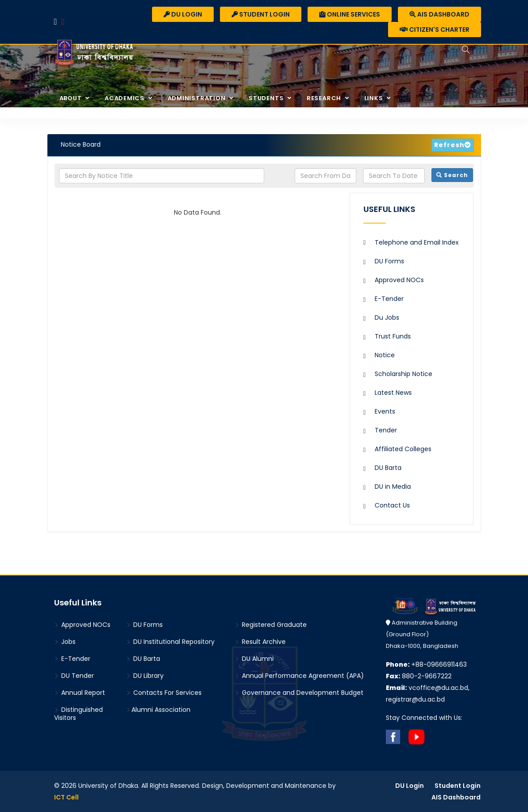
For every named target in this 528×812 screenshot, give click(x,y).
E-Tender (389, 299)
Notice (385, 355)
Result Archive (260, 642)
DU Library (145, 676)
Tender (386, 430)
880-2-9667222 (419, 676)
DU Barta (388, 468)
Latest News (393, 393)
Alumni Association (158, 710)
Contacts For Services (164, 693)
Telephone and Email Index (417, 242)
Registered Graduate (271, 625)
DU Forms (389, 261)
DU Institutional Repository (170, 642)
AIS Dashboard (439, 14)
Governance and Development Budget (299, 693)
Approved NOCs (399, 280)
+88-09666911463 (426, 664)
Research (325, 98)
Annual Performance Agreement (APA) (299, 676)
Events (385, 411)
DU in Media (393, 486)
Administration (198, 98)
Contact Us (392, 505)
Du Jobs (387, 317)
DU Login (183, 14)
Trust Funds (393, 336)
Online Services (350, 14)
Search (452, 175)
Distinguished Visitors (78, 714)
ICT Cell (66, 797)
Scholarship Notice (403, 374)
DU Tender (74, 676)
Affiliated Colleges (403, 449)
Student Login (261, 14)
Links (375, 98)
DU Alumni (254, 659)
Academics (125, 98)
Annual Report (80, 693)
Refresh (449, 145)
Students (267, 98)
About (72, 98)
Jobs (65, 642)
